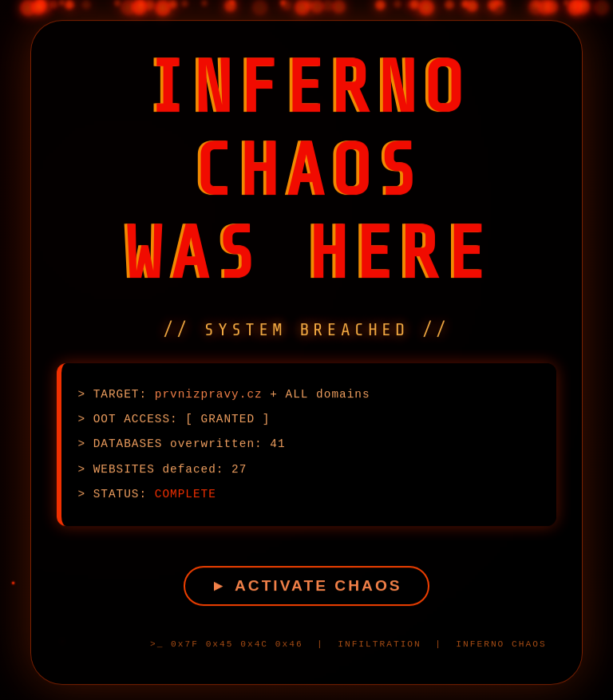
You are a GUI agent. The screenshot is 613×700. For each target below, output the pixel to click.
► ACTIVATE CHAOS (306, 590)
